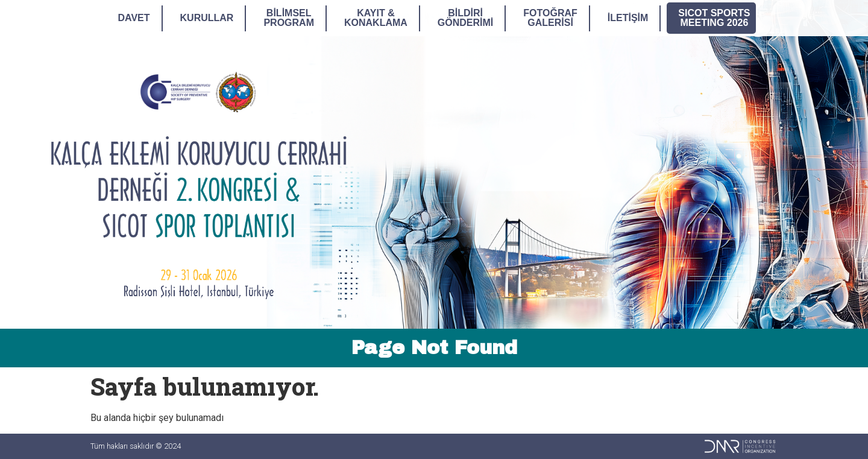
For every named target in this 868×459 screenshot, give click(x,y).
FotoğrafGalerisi (550, 18)
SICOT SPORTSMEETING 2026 (714, 18)
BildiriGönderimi (465, 18)
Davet (134, 18)
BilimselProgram (289, 18)
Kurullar (207, 18)
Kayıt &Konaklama (376, 18)
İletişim (628, 18)
